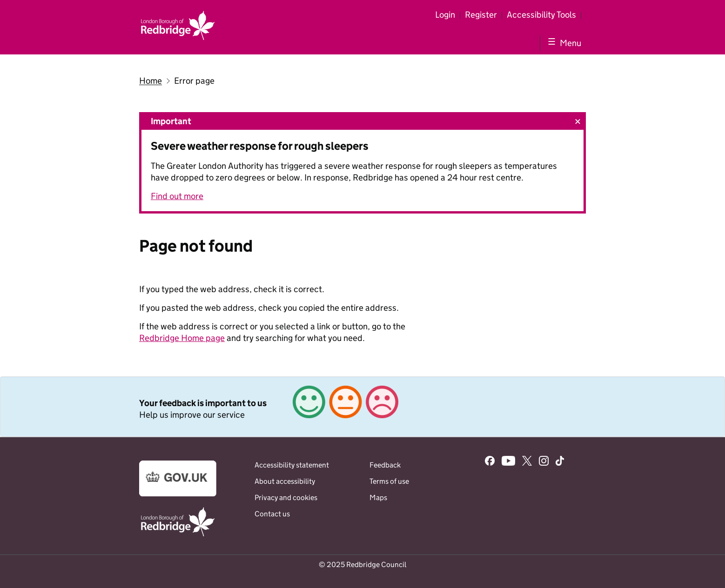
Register (481, 15)
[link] (362, 407)
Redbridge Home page (182, 338)
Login (445, 15)
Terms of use (389, 481)
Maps (378, 498)
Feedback (385, 465)
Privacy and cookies (286, 498)
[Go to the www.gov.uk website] (178, 494)
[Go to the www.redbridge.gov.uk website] (178, 536)
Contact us (272, 514)
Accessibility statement (292, 465)
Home (151, 81)
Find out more (177, 196)
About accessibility (285, 481)
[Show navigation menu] (563, 43)
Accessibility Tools (541, 15)
